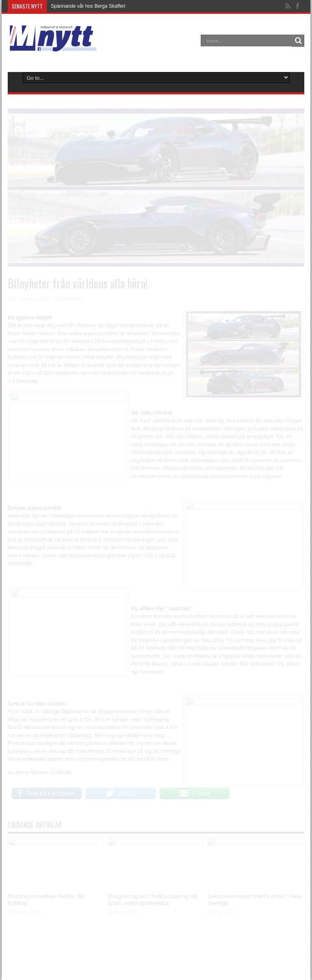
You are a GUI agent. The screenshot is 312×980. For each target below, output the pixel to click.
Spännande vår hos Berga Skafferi (88, 6)
